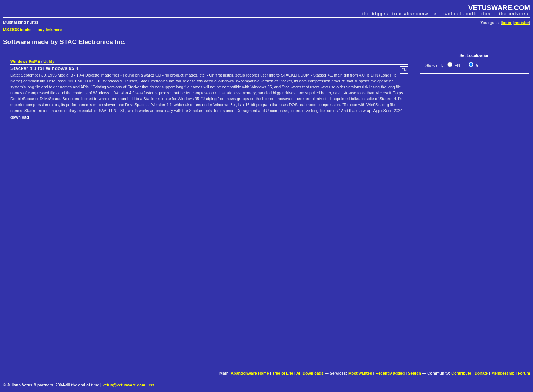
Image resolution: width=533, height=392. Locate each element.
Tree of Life (283, 373)
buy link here (50, 30)
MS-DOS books (17, 30)
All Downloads (310, 373)
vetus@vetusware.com (124, 385)
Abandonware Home (250, 373)
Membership (503, 373)
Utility (49, 61)
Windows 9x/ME (25, 61)
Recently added (390, 373)
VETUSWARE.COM (499, 8)
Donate (481, 373)
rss (151, 385)
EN (457, 65)
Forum (524, 373)
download (20, 117)
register (522, 23)
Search (415, 373)
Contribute (461, 373)
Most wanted (360, 373)
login (507, 23)
